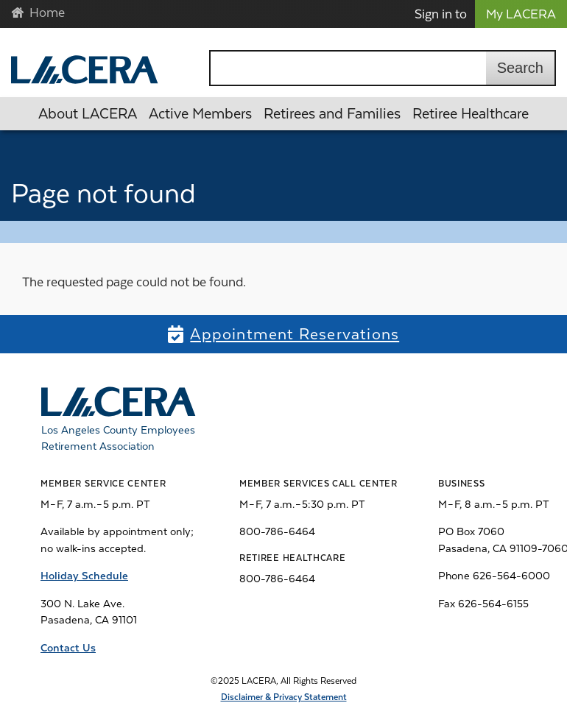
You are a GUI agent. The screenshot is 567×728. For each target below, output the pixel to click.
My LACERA (521, 14)
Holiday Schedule (84, 576)
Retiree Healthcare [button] (471, 114)
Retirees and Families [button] (332, 114)
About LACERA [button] (88, 114)
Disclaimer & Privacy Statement (284, 697)
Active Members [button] (200, 114)
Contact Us (68, 648)
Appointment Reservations (295, 334)
